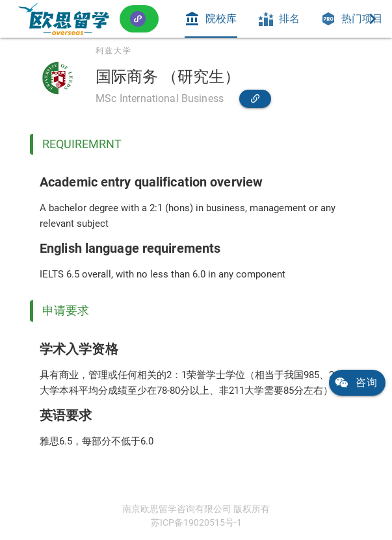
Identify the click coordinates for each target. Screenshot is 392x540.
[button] (139, 19)
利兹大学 (114, 51)
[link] (64, 19)
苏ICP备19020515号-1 (196, 522)
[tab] (211, 19)
